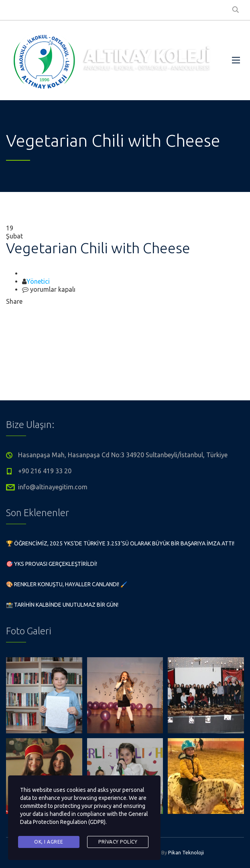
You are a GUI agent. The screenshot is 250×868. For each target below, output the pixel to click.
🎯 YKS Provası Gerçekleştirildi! (52, 564)
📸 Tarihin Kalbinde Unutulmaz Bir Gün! (62, 605)
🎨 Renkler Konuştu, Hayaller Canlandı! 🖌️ (67, 584)
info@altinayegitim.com (53, 487)
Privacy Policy (118, 842)
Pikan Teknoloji (186, 852)
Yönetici (38, 281)
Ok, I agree (49, 842)
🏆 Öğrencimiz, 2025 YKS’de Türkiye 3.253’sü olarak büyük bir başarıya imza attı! (120, 543)
